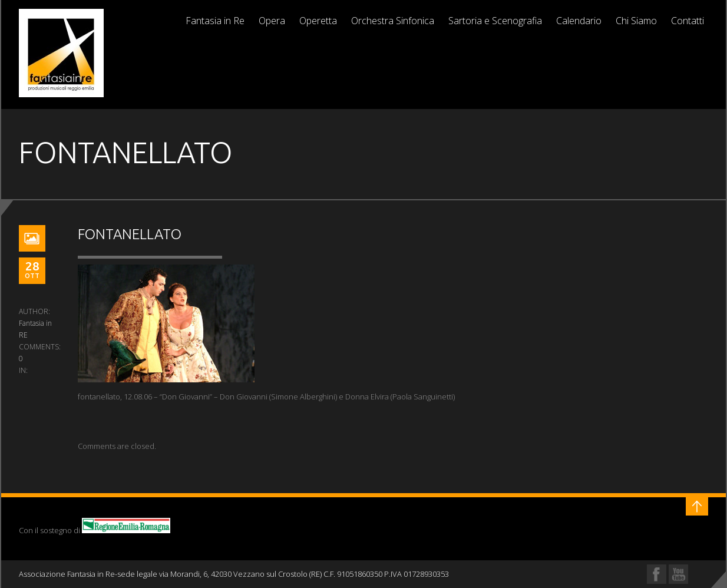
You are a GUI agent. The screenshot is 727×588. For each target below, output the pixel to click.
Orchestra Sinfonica (393, 21)
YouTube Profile (678, 574)
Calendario (579, 21)
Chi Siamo (636, 21)
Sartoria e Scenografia (495, 21)
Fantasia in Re (215, 21)
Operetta (318, 21)
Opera (272, 21)
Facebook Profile (657, 574)
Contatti (688, 21)
